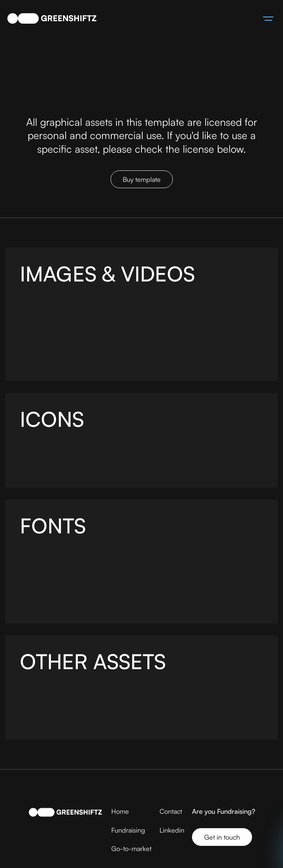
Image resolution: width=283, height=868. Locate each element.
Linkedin (172, 830)
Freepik (133, 309)
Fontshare (93, 561)
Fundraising (128, 830)
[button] (268, 18)
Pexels (88, 309)
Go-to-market (131, 848)
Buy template (142, 179)
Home (120, 811)
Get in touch (222, 837)
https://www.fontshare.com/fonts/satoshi (92, 600)
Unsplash (56, 309)
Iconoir (79, 454)
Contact (171, 811)
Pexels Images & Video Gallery (74, 338)
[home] (52, 18)
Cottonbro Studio (128, 358)
